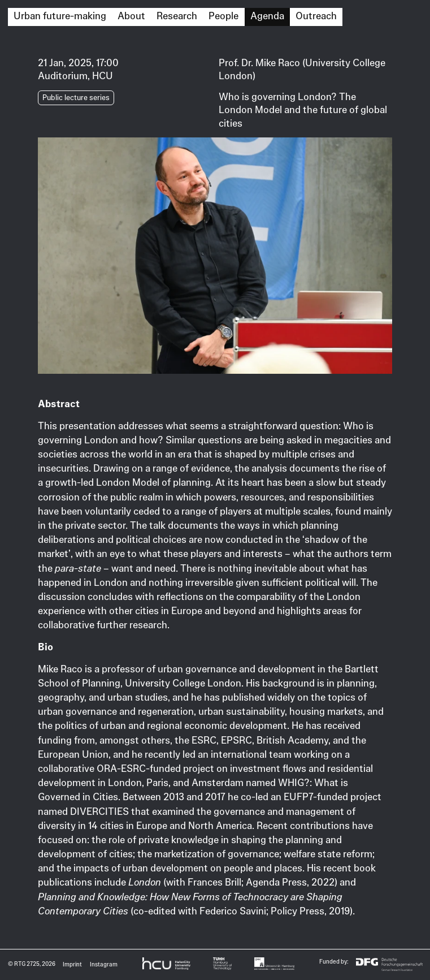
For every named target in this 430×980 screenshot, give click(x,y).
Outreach (316, 16)
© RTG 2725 (24, 964)
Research (177, 16)
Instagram (104, 964)
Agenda (267, 16)
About (131, 16)
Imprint (72, 964)
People (223, 16)
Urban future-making (60, 16)
